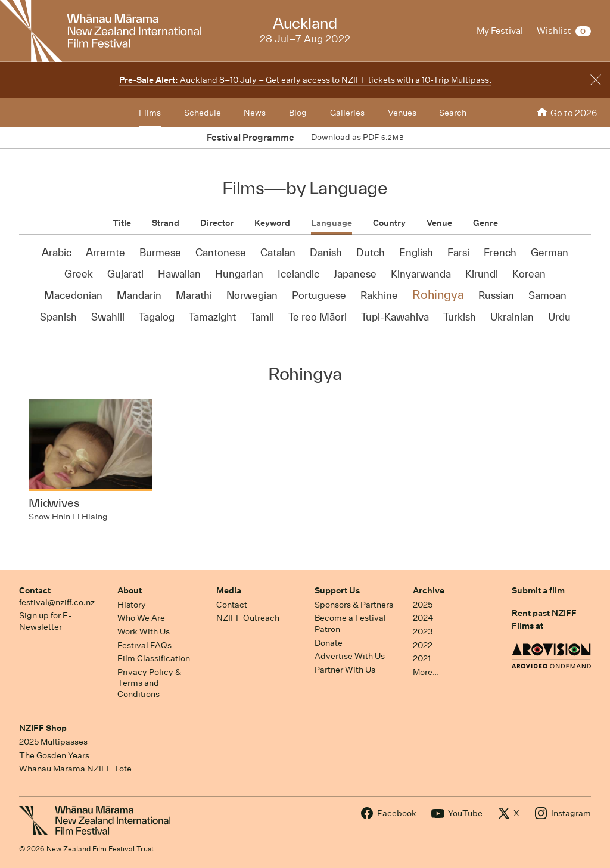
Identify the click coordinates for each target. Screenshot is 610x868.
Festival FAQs (144, 645)
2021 (422, 658)
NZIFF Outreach (248, 618)
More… (426, 672)
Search (453, 113)
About (130, 590)
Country (389, 223)
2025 (423, 605)
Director (217, 223)
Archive (429, 590)
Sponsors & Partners (354, 605)
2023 (423, 631)
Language (332, 223)
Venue (439, 223)
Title (122, 223)
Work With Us (144, 631)
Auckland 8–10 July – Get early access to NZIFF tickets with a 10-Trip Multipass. (305, 80)
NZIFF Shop (43, 728)
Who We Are (141, 618)
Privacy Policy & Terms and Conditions (149, 683)
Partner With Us (345, 670)
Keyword (272, 223)
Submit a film (538, 590)
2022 (423, 645)
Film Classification (154, 658)
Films (150, 113)
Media (229, 590)
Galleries (347, 113)
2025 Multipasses (53, 742)
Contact (35, 590)
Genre (485, 223)
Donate (329, 643)
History (132, 605)
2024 (423, 618)
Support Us (337, 590)
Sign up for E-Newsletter (45, 621)
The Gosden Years (54, 755)
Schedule (203, 113)
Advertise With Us (350, 656)
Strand (166, 223)
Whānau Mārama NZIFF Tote (75, 769)
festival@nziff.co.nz (57, 602)
